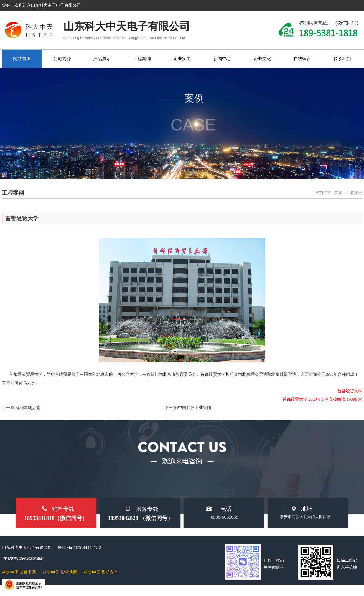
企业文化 (262, 59)
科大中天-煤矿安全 (101, 572)
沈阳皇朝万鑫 (28, 408)
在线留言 (302, 59)
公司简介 (62, 59)
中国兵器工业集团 (195, 408)
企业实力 (182, 59)
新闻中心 (222, 59)
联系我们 (342, 59)
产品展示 (102, 59)
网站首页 (22, 59)
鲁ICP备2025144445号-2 (80, 547)
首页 (339, 193)
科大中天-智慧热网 (60, 572)
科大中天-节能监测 (19, 572)
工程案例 (142, 59)
